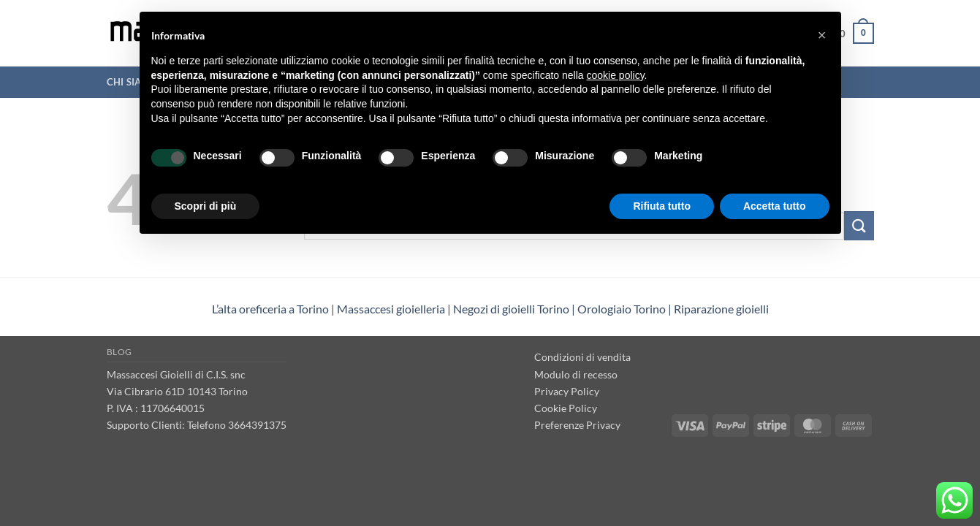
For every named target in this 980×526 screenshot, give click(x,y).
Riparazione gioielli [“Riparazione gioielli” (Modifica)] (721, 309)
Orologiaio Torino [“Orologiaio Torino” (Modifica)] (622, 309)
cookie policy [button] (615, 75)
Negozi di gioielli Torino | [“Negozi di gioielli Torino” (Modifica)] (515, 309)
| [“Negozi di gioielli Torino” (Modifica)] (670, 309)
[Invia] (859, 225)
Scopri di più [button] (206, 206)
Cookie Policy (566, 408)
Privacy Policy (567, 391)
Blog (119, 352)
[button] (822, 35)
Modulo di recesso (576, 374)
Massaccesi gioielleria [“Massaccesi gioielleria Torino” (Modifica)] (391, 309)
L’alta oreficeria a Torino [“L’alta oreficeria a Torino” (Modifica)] (270, 309)
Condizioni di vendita (582, 357)
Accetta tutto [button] (775, 206)
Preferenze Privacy (577, 425)
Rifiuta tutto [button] (662, 206)
